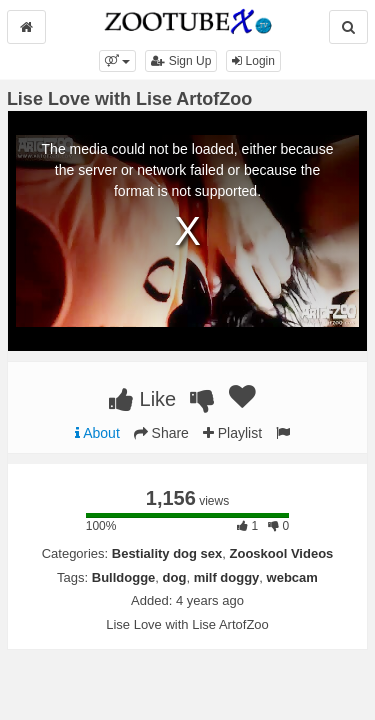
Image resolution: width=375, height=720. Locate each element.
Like (142, 399)
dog (175, 577)
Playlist (232, 433)
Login (253, 61)
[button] (117, 61)
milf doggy (227, 577)
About (97, 433)
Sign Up (181, 61)
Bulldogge (124, 577)
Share (161, 433)
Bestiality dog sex (167, 553)
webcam (292, 577)
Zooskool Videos (282, 553)
